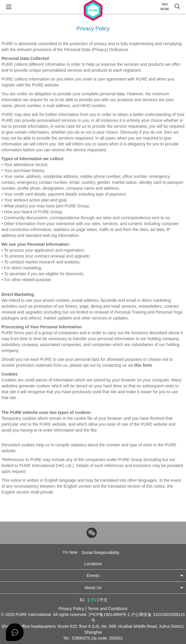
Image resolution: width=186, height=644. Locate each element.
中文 (103, 600)
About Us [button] (134, 588)
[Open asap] (15, 632)
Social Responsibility (100, 553)
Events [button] (135, 575)
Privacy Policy (71, 609)
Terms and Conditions (107, 609)
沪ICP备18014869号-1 (109, 614)
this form (143, 365)
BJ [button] (82, 600)
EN (93, 600)
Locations (93, 564)
